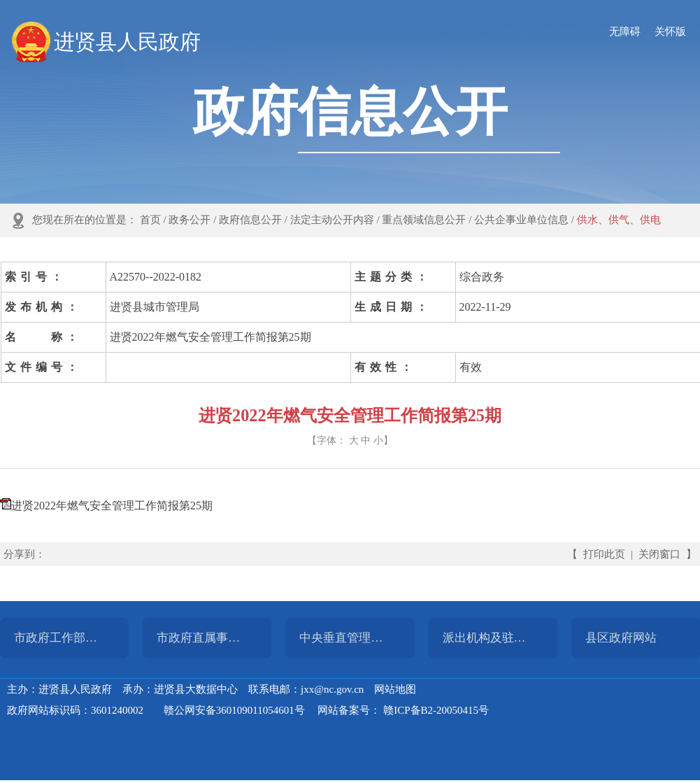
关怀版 (670, 31)
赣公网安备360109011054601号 (234, 710)
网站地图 (395, 689)
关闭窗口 (659, 554)
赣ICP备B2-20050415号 (436, 710)
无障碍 (625, 31)
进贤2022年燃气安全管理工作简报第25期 (112, 506)
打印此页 (604, 554)
